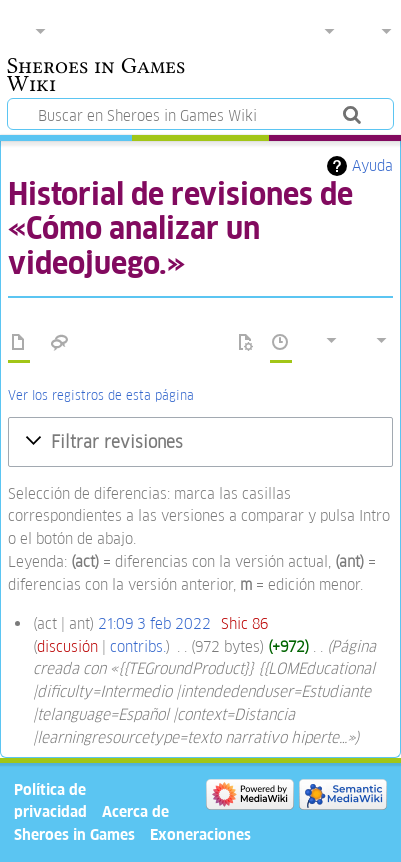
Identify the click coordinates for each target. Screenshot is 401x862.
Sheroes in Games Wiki (96, 77)
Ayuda (372, 165)
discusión (67, 646)
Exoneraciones (200, 834)
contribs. (138, 646)
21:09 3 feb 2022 (154, 623)
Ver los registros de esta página (101, 395)
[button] (200, 442)
